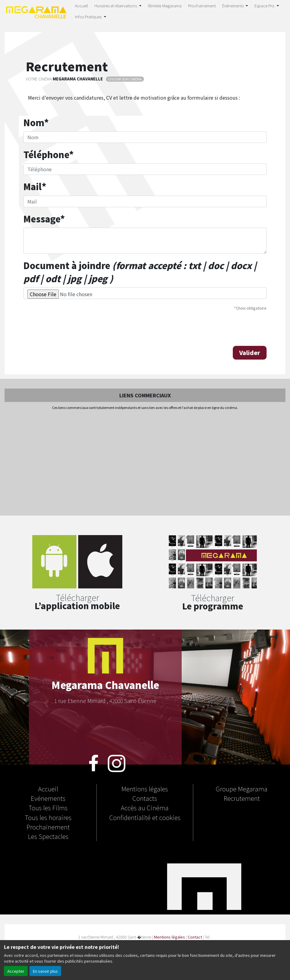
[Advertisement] (145, 463)
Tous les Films (48, 808)
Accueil (81, 5)
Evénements (48, 798)
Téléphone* (49, 154)
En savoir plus (45, 971)
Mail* (35, 186)
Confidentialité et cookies (145, 817)
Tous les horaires (48, 817)
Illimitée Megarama (165, 5)
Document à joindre (140, 272)
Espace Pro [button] (265, 5)
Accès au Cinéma (145, 808)
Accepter (16, 971)
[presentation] (70, 328)
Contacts (145, 798)
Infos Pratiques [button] (89, 16)
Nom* (36, 122)
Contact (195, 937)
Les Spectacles (48, 836)
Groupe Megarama (242, 789)
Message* (44, 219)
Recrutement (242, 798)
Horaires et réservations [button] (116, 5)
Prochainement (202, 5)
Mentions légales (145, 789)
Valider (250, 353)
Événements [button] (233, 5)
